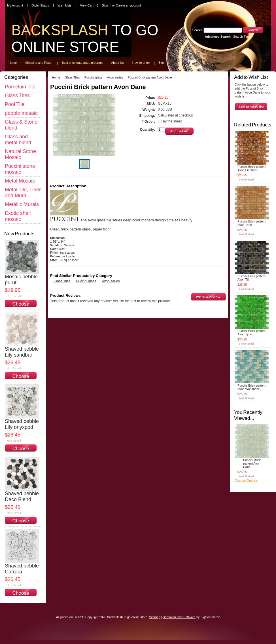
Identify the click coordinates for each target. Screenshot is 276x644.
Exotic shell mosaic (18, 216)
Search (198, 30)
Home (56, 77)
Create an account (128, 5)
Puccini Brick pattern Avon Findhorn (251, 168)
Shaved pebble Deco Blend (22, 496)
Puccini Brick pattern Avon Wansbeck (251, 387)
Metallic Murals (22, 204)
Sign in (106, 5)
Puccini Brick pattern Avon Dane (252, 463)
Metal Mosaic (20, 181)
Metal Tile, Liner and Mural (23, 193)
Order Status (40, 5)
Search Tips (241, 37)
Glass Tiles (17, 96)
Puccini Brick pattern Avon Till (251, 278)
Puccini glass (94, 77)
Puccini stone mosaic (20, 169)
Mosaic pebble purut (21, 280)
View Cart (87, 5)
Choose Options (21, 307)
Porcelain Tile (20, 87)
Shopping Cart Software (179, 617)
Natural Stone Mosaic (20, 154)
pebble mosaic (21, 113)
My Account (15, 5)
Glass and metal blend (18, 140)
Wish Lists (65, 5)
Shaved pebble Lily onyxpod (22, 424)
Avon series (115, 77)
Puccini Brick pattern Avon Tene (251, 223)
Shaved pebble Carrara (22, 569)
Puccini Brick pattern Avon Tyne (251, 332)
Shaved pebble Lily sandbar (22, 352)
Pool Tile (15, 104)
